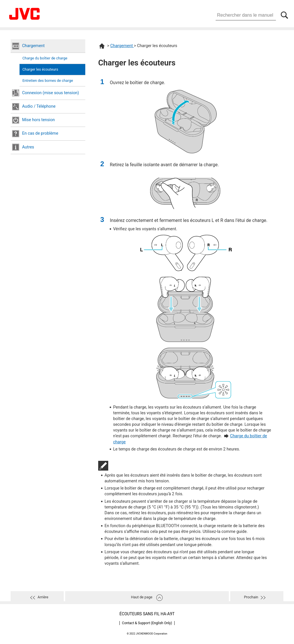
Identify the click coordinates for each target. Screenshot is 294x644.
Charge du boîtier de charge (45, 58)
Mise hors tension (38, 120)
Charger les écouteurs (40, 69)
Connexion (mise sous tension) (51, 93)
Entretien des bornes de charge (48, 81)
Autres (28, 147)
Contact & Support (147, 623)
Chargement (33, 46)
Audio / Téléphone (39, 106)
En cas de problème (40, 133)
